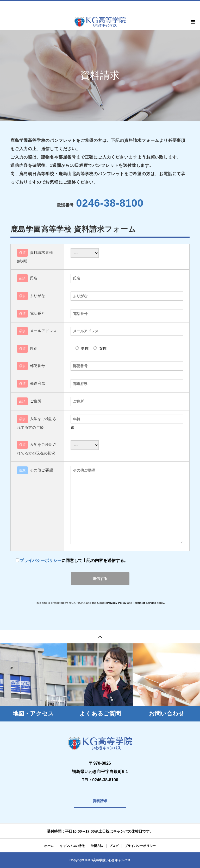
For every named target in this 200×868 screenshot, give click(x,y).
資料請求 (100, 801)
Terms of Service (145, 603)
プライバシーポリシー (41, 560)
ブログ (114, 846)
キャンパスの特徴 (72, 846)
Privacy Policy (117, 603)
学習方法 (97, 846)
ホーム (49, 846)
